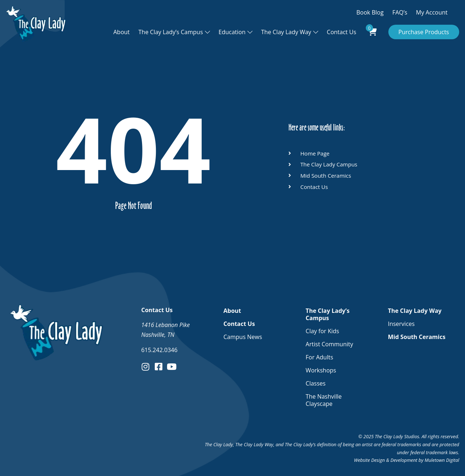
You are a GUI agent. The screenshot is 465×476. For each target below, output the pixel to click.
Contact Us (342, 32)
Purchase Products (424, 32)
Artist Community (329, 344)
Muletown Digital (442, 460)
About (122, 32)
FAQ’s (400, 12)
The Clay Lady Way (286, 32)
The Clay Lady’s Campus (171, 32)
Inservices (401, 324)
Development (404, 460)
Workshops (321, 370)
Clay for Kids (322, 331)
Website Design (369, 460)
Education (232, 32)
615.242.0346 (159, 350)
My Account (432, 12)
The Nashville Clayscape (324, 400)
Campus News (243, 337)
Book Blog (370, 12)
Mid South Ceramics (417, 337)
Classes (316, 383)
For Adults (319, 357)
